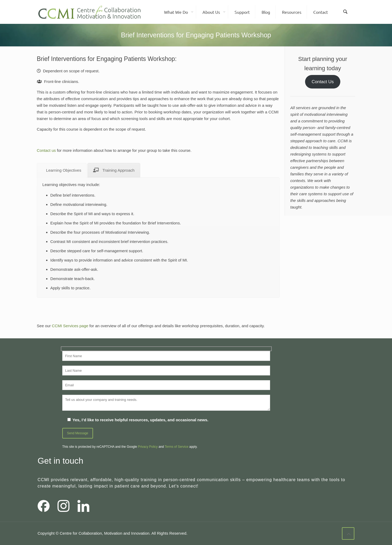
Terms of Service (176, 447)
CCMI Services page (70, 326)
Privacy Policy (148, 447)
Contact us (46, 150)
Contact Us (323, 82)
